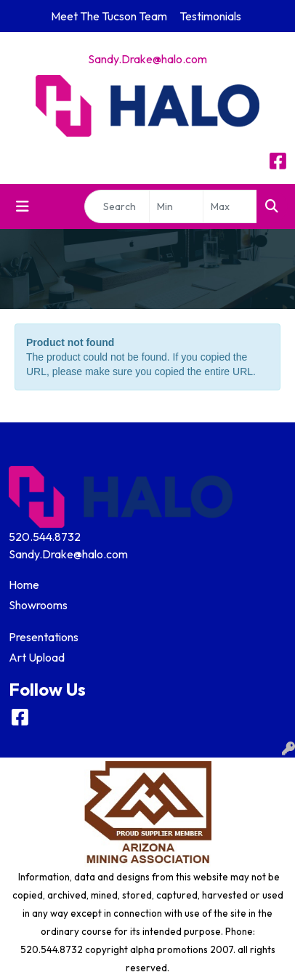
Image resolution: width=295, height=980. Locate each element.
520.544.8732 (45, 537)
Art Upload (37, 657)
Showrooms (38, 605)
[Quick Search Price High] (230, 206)
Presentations (44, 637)
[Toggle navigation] (23, 206)
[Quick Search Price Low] (176, 206)
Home (24, 585)
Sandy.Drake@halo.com (147, 59)
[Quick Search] (117, 206)
